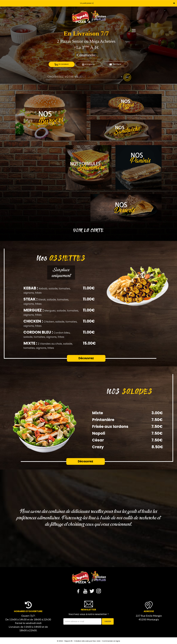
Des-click (97, 641)
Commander (86, 55)
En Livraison (62, 64)
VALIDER (108, 621)
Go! (127, 77)
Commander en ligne (111, 641)
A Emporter (88, 64)
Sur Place (115, 64)
